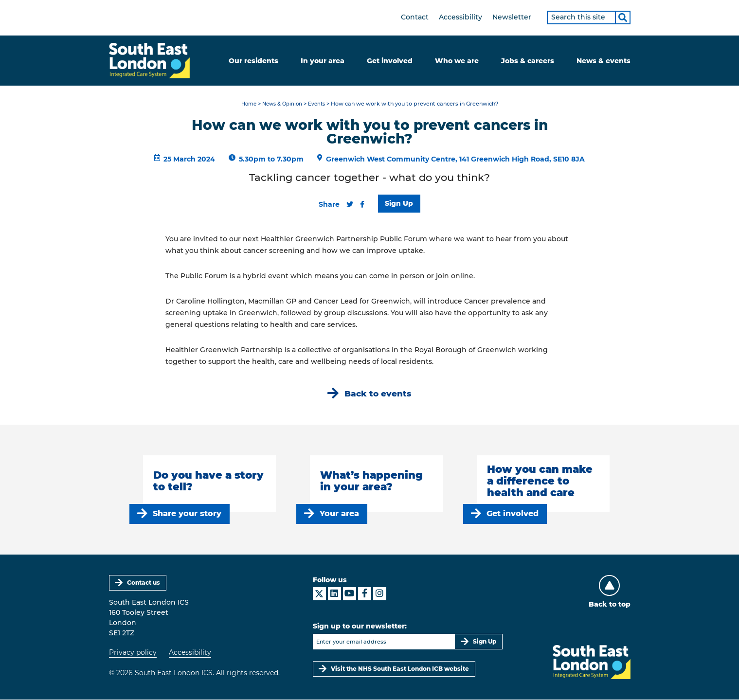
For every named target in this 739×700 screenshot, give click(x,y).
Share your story (188, 514)
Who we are (457, 61)
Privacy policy (133, 653)
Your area (340, 514)
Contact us (144, 583)
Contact (415, 17)
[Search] (623, 18)
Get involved (390, 61)
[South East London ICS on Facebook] (365, 594)
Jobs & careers (528, 61)
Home (246, 104)
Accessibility (460, 17)
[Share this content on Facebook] (362, 204)
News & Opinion (282, 104)
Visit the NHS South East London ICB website (400, 669)
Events (319, 104)
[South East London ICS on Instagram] (380, 594)
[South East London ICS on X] (319, 594)
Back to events (378, 394)
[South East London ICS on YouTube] (350, 594)
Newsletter (512, 17)
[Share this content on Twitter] (350, 204)
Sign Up (399, 203)
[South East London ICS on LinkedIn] (334, 594)
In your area (323, 61)
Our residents (253, 61)
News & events (604, 61)
